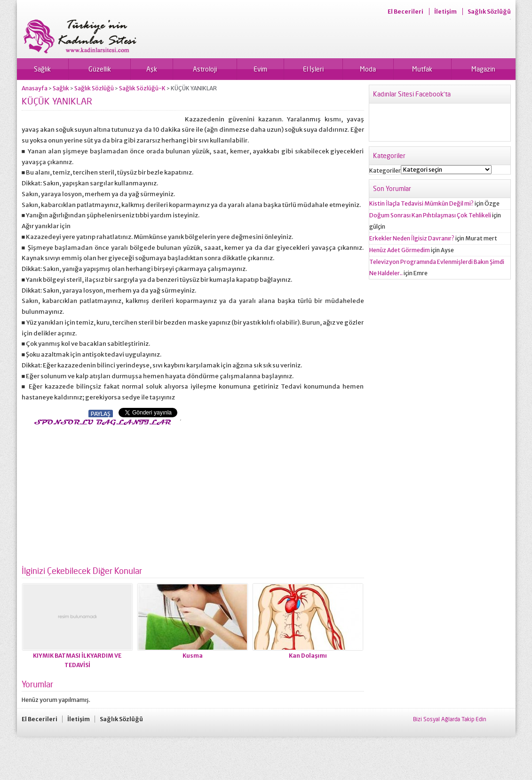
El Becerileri (405, 12)
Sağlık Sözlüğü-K (142, 88)
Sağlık (42, 69)
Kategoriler (385, 171)
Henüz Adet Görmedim (400, 250)
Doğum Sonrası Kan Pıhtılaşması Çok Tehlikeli (430, 215)
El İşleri (313, 69)
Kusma (193, 656)
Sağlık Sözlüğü (489, 12)
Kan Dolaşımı (308, 656)
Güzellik (100, 69)
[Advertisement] (101, 493)
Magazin (483, 69)
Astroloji (205, 69)
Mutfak (422, 69)
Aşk (152, 69)
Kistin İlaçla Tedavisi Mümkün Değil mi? (421, 203)
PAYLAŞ (101, 414)
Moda (368, 69)
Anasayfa (35, 88)
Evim (260, 69)
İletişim (445, 12)
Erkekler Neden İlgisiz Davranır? (412, 238)
